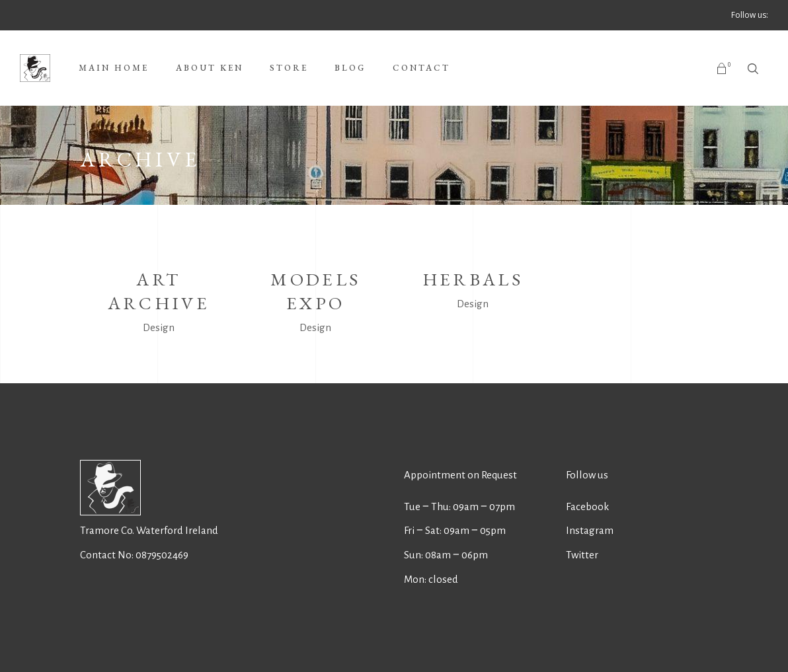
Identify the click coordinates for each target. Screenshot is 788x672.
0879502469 (162, 555)
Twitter (582, 555)
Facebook (587, 506)
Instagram (590, 530)
